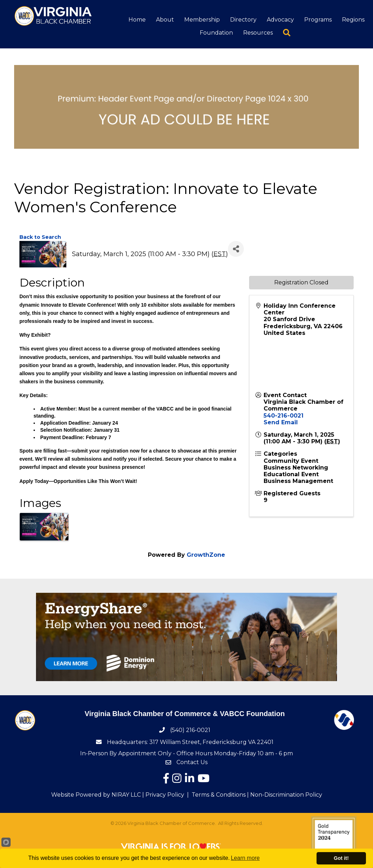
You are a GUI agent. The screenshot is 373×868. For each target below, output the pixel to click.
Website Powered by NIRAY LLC (96, 795)
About (165, 20)
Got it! (341, 858)
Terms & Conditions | (220, 795)
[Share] (236, 249)
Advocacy (281, 20)
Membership (202, 20)
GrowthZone (206, 555)
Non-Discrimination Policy (286, 795)
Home (137, 20)
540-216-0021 (284, 416)
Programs (318, 20)
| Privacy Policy (163, 795)
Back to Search (40, 237)
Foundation (217, 33)
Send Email (281, 423)
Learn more (245, 858)
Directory (244, 20)
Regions (354, 20)
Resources (258, 33)
